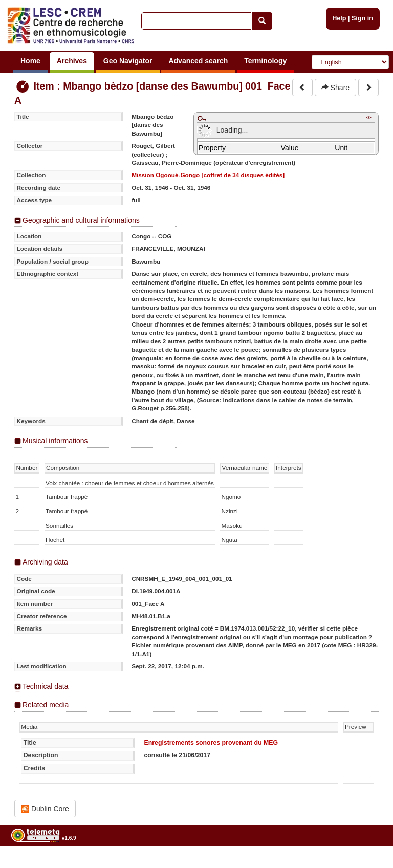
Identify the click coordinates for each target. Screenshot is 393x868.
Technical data (46, 686)
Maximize (202, 118)
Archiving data (45, 562)
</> (368, 117)
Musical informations (55, 441)
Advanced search (198, 61)
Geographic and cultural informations (81, 220)
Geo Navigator (128, 61)
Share (335, 88)
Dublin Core (45, 809)
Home (30, 61)
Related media (46, 705)
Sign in (362, 18)
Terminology (265, 61)
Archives (72, 61)
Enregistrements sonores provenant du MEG (211, 743)
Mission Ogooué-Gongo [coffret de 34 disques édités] (208, 175)
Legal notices (368, 864)
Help (339, 18)
